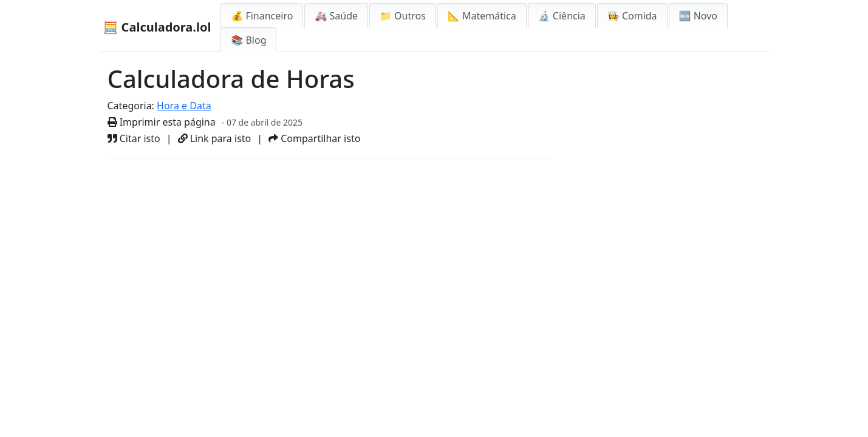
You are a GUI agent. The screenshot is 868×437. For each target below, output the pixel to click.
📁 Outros (403, 16)
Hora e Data (184, 106)
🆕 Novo (698, 16)
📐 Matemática (482, 16)
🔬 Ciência (562, 16)
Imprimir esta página (162, 122)
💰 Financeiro (262, 16)
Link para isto (215, 138)
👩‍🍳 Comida (632, 16)
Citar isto (134, 138)
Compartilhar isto (314, 138)
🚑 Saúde (336, 16)
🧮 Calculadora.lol (157, 27)
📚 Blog (248, 40)
